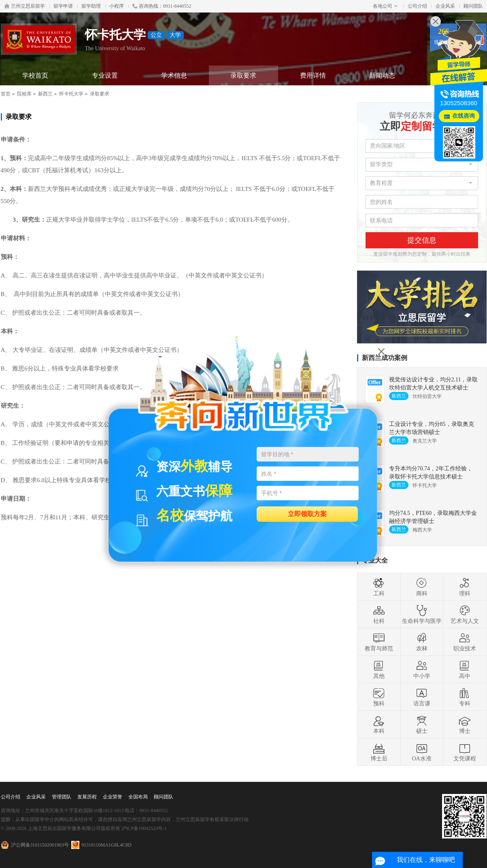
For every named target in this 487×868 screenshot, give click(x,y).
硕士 (422, 724)
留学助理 (91, 6)
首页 (6, 94)
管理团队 (62, 797)
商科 (422, 587)
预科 (379, 697)
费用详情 (313, 75)
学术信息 (174, 75)
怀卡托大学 (71, 94)
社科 (379, 614)
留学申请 (63, 6)
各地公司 (385, 6)
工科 (379, 587)
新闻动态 (382, 75)
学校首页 (35, 75)
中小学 (422, 669)
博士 (465, 724)
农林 (422, 642)
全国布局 (138, 797)
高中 (465, 669)
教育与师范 (379, 642)
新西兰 (45, 94)
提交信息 (422, 240)
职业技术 (465, 642)
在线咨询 (464, 116)
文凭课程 (465, 752)
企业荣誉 (113, 797)
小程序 (117, 6)
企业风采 (445, 6)
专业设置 (105, 75)
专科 (465, 697)
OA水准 (421, 752)
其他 (379, 669)
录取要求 (243, 75)
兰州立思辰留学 (25, 6)
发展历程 (87, 797)
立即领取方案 (307, 513)
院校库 (24, 94)
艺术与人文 (465, 614)
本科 (379, 724)
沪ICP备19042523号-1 (144, 828)
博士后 (379, 752)
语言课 (422, 697)
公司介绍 (417, 6)
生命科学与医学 (422, 614)
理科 (465, 587)
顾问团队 (473, 6)
